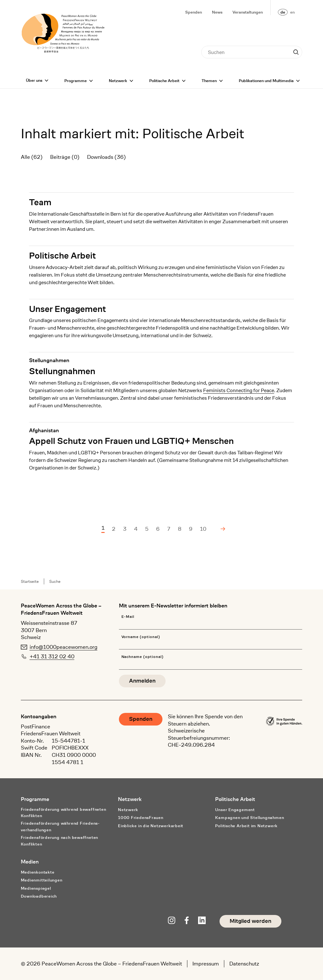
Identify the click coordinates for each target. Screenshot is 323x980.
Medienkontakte (38, 872)
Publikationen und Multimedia (266, 81)
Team (40, 202)
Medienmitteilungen (42, 880)
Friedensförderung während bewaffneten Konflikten (64, 813)
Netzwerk (118, 81)
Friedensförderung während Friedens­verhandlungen (60, 827)
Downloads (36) (106, 157)
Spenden (194, 12)
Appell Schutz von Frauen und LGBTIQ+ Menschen (131, 441)
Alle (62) (32, 157)
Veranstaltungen (248, 12)
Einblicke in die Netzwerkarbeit (151, 826)
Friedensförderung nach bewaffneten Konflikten (60, 841)
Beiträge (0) (65, 157)
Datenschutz (244, 964)
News (217, 12)
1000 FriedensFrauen (141, 818)
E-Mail (128, 617)
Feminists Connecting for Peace (239, 390)
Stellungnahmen (62, 371)
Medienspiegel (36, 888)
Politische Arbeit (164, 81)
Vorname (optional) (141, 637)
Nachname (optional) (143, 657)
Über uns (34, 80)
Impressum (206, 964)
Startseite (30, 581)
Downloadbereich (39, 896)
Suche (55, 581)
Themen (209, 81)
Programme (76, 81)
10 (203, 529)
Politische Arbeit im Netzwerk (246, 826)
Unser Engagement (68, 309)
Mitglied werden (250, 921)
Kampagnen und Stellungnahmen (250, 818)
